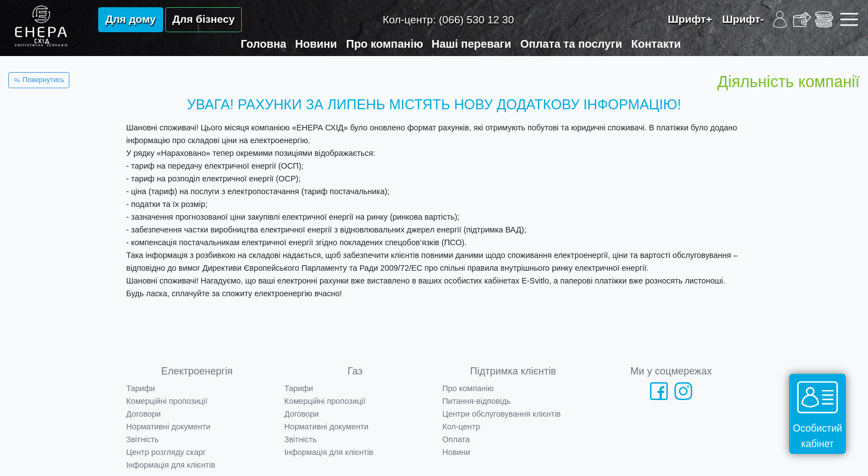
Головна (263, 44)
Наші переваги (471, 44)
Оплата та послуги (571, 44)
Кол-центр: (448, 20)
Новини (316, 44)
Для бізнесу (204, 19)
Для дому (131, 19)
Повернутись (39, 80)
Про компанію (385, 44)
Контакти (656, 44)
